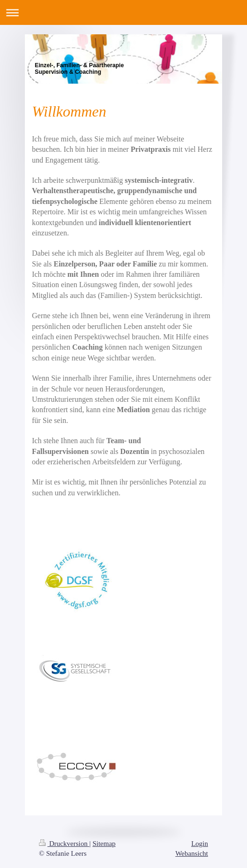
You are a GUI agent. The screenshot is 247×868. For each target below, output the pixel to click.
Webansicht (192, 853)
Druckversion (64, 844)
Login (200, 844)
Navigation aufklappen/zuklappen (123, 12)
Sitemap (104, 844)
